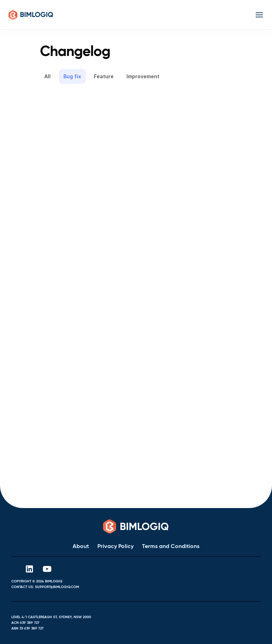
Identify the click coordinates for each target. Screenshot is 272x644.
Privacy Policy (115, 546)
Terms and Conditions (171, 546)
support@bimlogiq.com (57, 587)
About (81, 546)
